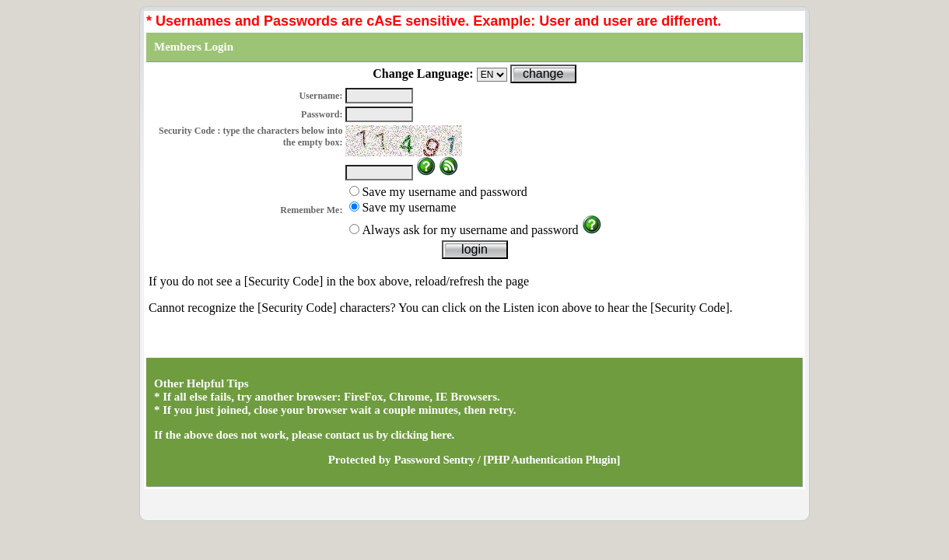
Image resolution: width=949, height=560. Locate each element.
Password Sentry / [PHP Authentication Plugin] (507, 460)
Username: (320, 96)
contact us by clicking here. (390, 435)
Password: (322, 114)
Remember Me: (311, 210)
